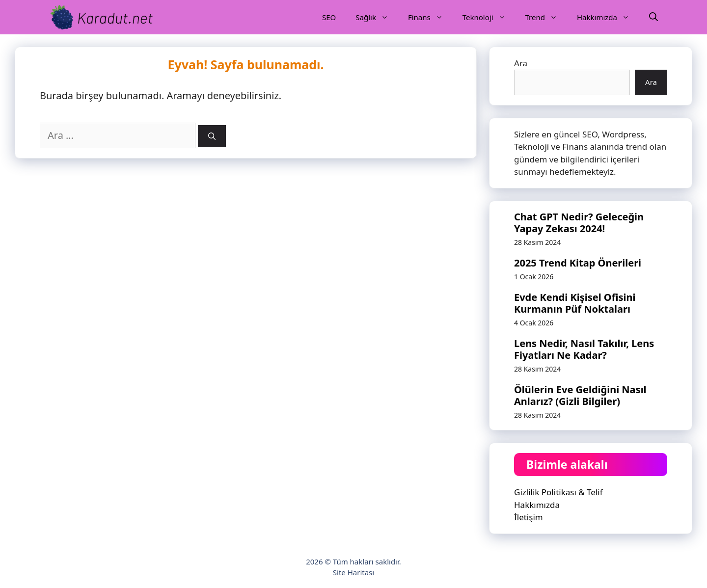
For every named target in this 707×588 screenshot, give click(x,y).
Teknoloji (489, 17)
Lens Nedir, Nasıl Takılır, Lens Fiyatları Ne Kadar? (584, 349)
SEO (329, 17)
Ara (521, 63)
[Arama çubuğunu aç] (653, 17)
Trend (546, 17)
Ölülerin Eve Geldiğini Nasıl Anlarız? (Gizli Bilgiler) (580, 395)
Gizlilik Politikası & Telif (558, 492)
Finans (430, 17)
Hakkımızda (608, 17)
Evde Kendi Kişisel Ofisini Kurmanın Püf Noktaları (575, 303)
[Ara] (212, 136)
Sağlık (377, 17)
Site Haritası (353, 572)
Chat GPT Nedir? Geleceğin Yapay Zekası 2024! (579, 223)
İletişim (529, 517)
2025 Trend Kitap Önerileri (578, 263)
